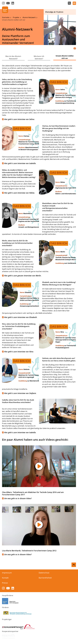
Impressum (7, 573)
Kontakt (5, 578)
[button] (39, 466)
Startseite (6, 17)
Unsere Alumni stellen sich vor (14, 20)
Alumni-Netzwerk (29, 17)
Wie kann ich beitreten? (39, 57)
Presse (5, 583)
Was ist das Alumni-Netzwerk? (13, 57)
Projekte (16, 17)
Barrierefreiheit (45, 578)
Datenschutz (44, 573)
